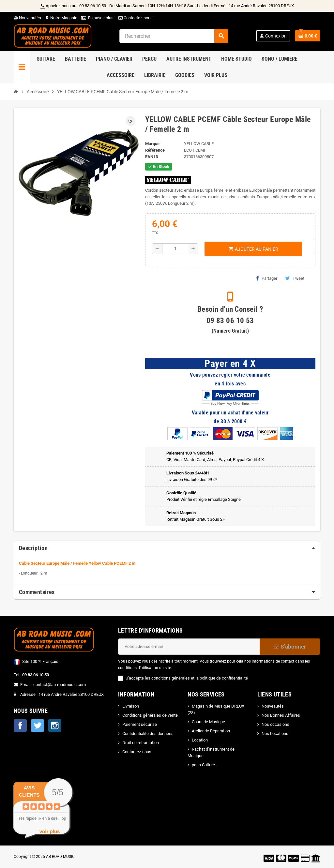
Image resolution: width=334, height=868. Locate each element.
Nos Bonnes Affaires (281, 715)
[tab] (167, 548)
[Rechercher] (174, 36)
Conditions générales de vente (150, 715)
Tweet (295, 278)
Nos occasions (275, 724)
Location (200, 740)
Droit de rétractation (141, 743)
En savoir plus (101, 18)
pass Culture (203, 765)
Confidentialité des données (148, 733)
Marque (152, 144)
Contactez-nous (135, 18)
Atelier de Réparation (211, 731)
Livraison (131, 706)
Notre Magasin (61, 18)
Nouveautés (27, 18)
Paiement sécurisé (140, 724)
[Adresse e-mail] (189, 647)
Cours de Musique (208, 722)
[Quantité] (175, 249)
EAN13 (152, 157)
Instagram (55, 726)
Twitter (38, 726)
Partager (267, 278)
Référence (155, 150)
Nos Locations (275, 733)
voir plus (50, 831)
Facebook (20, 726)
